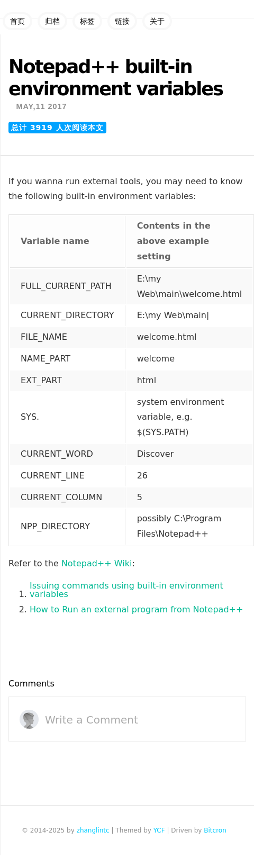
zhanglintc (93, 830)
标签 (87, 21)
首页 (17, 21)
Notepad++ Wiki (97, 564)
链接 (122, 21)
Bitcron (215, 830)
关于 (157, 21)
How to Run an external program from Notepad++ (136, 610)
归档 (52, 21)
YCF (159, 830)
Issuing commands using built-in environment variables (126, 590)
